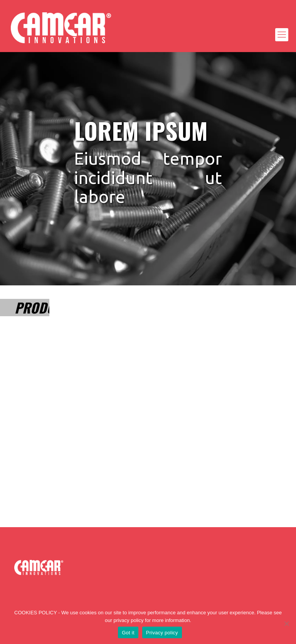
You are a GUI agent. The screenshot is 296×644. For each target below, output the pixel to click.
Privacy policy (162, 633)
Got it (128, 633)
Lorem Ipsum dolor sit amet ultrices (29, 382)
